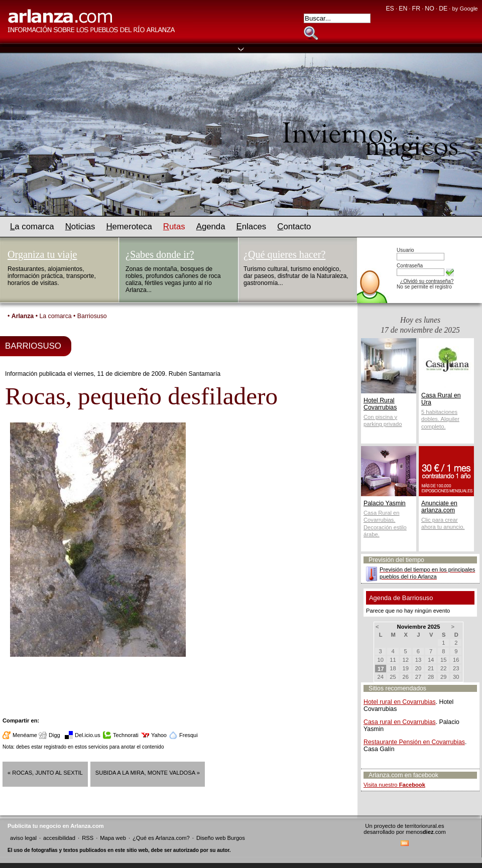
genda (211, 227)
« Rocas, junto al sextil (45, 773)
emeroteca (129, 227)
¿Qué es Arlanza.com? (161, 838)
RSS (88, 838)
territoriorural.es (424, 826)
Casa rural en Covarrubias (400, 722)
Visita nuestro (394, 785)
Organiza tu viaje (42, 254)
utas (174, 227)
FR (416, 9)
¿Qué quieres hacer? (284, 254)
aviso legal (23, 838)
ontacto (294, 227)
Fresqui (189, 735)
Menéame (25, 735)
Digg (54, 735)
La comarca (55, 316)
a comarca (32, 227)
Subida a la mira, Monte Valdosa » (148, 773)
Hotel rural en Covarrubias (400, 702)
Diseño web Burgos (221, 838)
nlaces (252, 227)
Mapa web (113, 838)
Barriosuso (92, 316)
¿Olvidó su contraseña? (427, 281)
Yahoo (159, 735)
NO (429, 9)
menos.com (426, 832)
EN (403, 9)
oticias (80, 227)
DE (443, 9)
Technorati (126, 735)
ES (390, 9)
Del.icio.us (88, 735)
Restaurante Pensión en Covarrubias (414, 742)
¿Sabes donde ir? (160, 254)
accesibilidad (59, 838)
